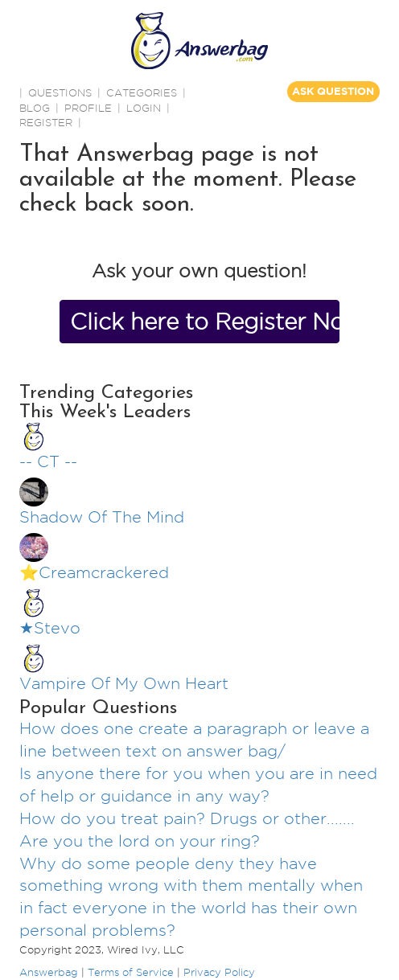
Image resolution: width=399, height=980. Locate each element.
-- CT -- (48, 461)
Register (46, 122)
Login (144, 108)
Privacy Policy (219, 972)
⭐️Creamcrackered (94, 572)
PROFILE (88, 108)
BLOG (35, 108)
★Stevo (50, 628)
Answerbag (49, 972)
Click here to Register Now (204, 322)
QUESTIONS (60, 92)
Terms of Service (131, 972)
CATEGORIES (142, 92)
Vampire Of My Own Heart (124, 683)
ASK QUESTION (333, 91)
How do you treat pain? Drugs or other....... (187, 818)
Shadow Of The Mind (102, 517)
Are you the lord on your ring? (140, 841)
